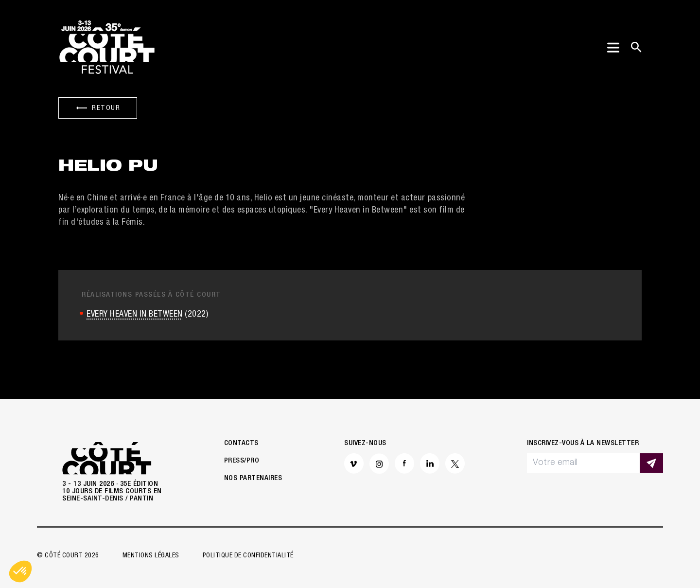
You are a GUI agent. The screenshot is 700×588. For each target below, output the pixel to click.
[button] (20, 571)
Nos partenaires (253, 478)
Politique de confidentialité (248, 556)
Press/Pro (242, 461)
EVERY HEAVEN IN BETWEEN (135, 315)
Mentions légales (151, 556)
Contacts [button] (241, 443)
